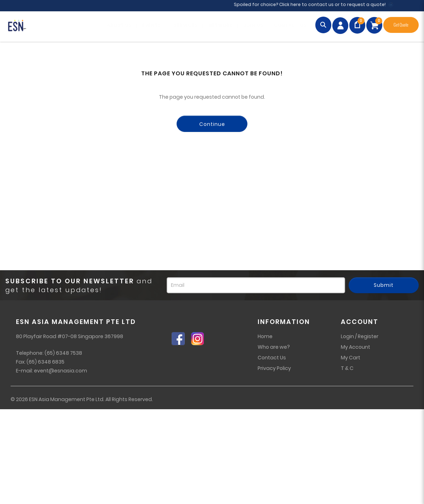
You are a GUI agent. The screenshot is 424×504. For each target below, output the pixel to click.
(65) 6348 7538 (63, 353)
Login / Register (360, 336)
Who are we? (274, 347)
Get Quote (401, 25)
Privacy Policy (274, 368)
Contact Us (272, 358)
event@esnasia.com (61, 371)
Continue (212, 124)
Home (265, 336)
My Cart (351, 358)
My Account (356, 347)
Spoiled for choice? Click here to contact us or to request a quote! (314, 4)
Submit (384, 285)
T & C (347, 368)
